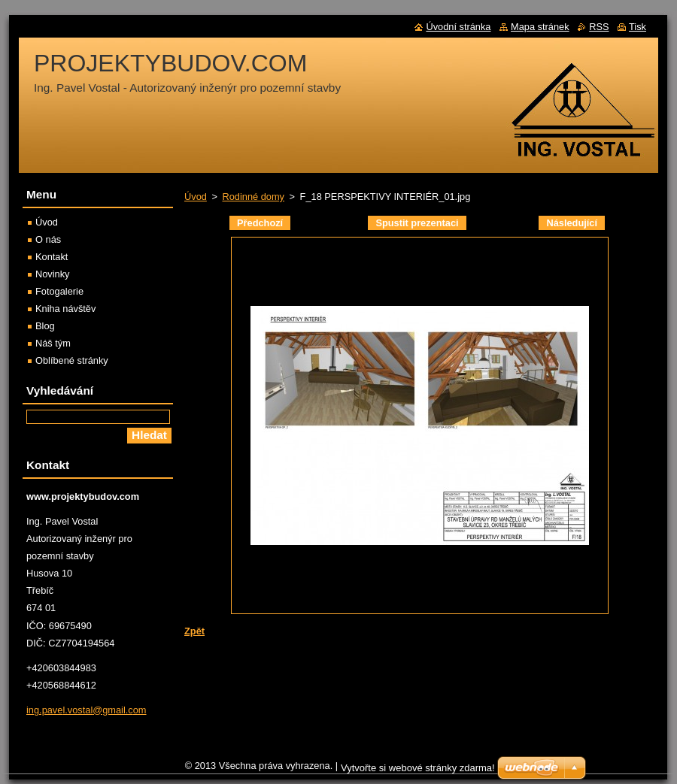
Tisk (638, 27)
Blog (45, 326)
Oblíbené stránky (72, 360)
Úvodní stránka (458, 27)
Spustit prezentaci (417, 223)
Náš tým (53, 343)
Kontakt (52, 257)
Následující (572, 223)
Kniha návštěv (65, 309)
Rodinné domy (253, 197)
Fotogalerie (59, 291)
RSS (599, 27)
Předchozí (260, 223)
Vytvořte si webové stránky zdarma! (418, 768)
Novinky (53, 274)
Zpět (194, 631)
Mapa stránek (540, 27)
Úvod (196, 197)
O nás (48, 239)
